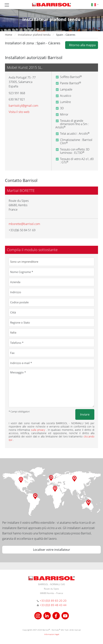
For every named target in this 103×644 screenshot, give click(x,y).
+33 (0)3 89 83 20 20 (53, 601)
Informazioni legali (52, 634)
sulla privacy (39, 430)
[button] (95, 5)
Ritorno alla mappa (82, 45)
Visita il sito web (19, 112)
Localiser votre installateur (52, 550)
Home (9, 35)
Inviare (85, 414)
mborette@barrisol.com (24, 224)
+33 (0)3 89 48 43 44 (53, 605)
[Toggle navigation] (7, 5)
